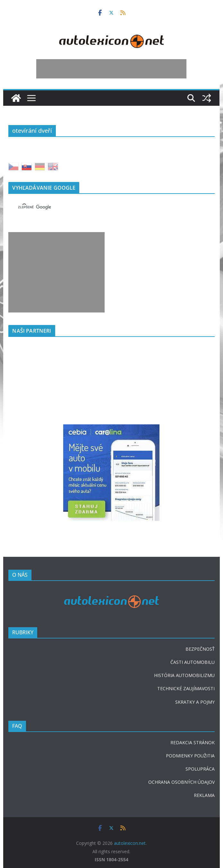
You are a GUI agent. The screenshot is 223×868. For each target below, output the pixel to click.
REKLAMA (204, 795)
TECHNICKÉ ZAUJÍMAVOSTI (186, 688)
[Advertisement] (111, 69)
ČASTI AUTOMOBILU (193, 662)
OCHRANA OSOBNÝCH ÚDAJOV (181, 782)
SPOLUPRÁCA (200, 769)
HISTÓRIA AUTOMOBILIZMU (184, 675)
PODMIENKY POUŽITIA (190, 756)
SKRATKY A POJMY (195, 702)
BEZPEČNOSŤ (200, 649)
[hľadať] (104, 207)
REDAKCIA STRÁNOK (193, 742)
